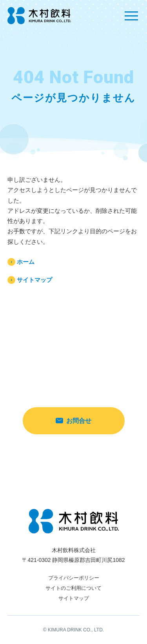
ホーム (26, 262)
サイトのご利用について (73, 588)
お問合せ (73, 421)
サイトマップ (34, 280)
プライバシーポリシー (74, 578)
